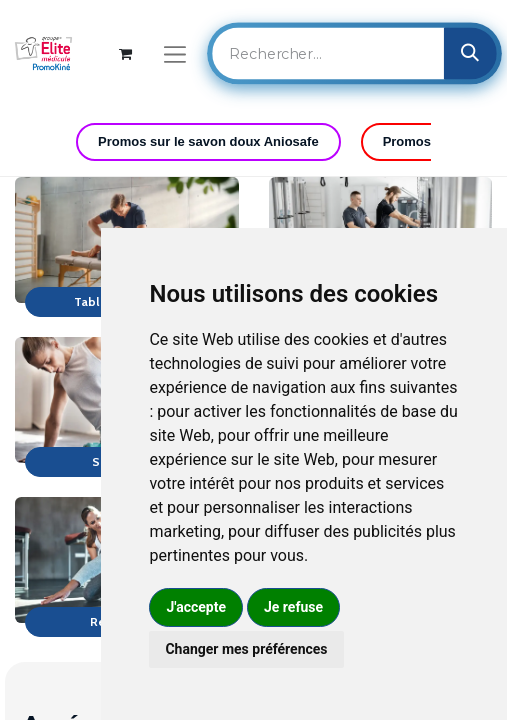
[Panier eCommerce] (125, 53)
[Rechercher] (470, 53)
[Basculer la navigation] (174, 53)
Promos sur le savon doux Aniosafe (208, 141)
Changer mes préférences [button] (246, 649)
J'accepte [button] (196, 607)
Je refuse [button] (293, 607)
